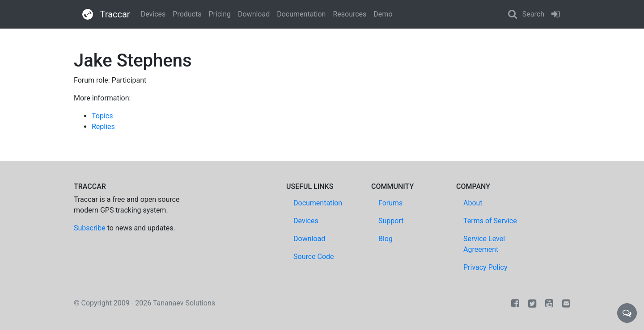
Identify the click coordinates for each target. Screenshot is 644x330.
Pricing (220, 14)
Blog (386, 239)
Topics (102, 116)
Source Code (314, 257)
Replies (103, 127)
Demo (383, 14)
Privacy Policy (485, 267)
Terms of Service (490, 221)
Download (254, 14)
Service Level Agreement (484, 244)
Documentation (301, 14)
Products (187, 14)
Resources (350, 14)
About (473, 203)
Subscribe (90, 228)
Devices (153, 14)
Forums (390, 203)
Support (391, 221)
